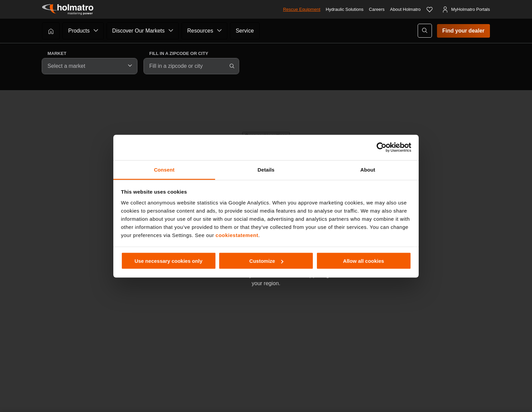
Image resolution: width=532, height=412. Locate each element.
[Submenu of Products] (96, 31)
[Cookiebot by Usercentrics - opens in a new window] (382, 148)
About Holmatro (405, 9)
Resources (200, 31)
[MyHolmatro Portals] (466, 9)
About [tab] (368, 169)
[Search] (232, 66)
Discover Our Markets (139, 31)
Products (79, 31)
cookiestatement (237, 235)
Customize (266, 261)
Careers (377, 9)
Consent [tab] (164, 169)
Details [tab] (266, 169)
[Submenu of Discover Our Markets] (171, 31)
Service (245, 31)
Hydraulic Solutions (345, 9)
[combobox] (90, 66)
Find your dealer (463, 31)
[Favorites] (430, 9)
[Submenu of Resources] (220, 31)
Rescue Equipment (302, 9)
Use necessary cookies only (168, 261)
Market (57, 53)
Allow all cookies (364, 261)
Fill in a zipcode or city (179, 53)
